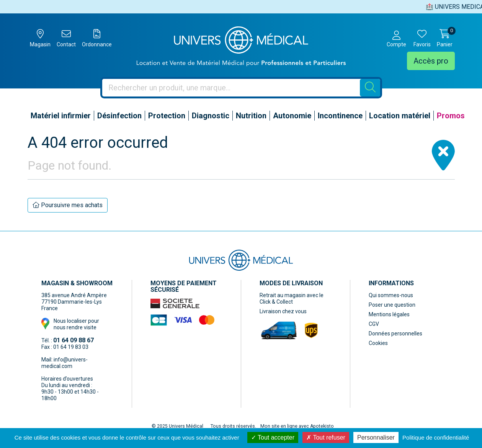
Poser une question (392, 305)
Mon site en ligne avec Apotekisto (297, 426)
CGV (374, 324)
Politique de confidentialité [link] (436, 437)
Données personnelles (395, 334)
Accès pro (431, 61)
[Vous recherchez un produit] (231, 88)
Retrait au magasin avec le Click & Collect (292, 298)
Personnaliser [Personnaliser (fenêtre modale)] (376, 437)
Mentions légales (389, 314)
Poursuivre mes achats (68, 205)
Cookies (378, 343)
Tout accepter (273, 437)
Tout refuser (326, 437)
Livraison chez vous (283, 311)
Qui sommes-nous (391, 295)
